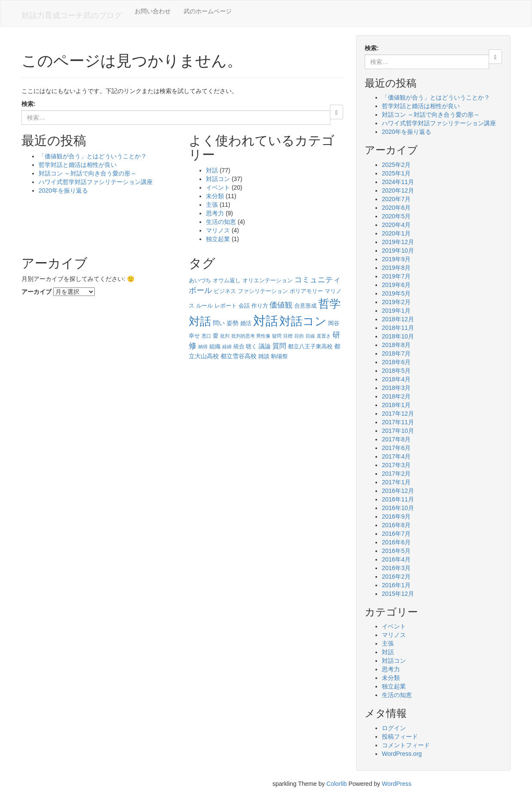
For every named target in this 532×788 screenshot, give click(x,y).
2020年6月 (396, 208)
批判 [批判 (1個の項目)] (225, 336)
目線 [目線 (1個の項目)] (310, 336)
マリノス (218, 230)
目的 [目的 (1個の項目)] (299, 336)
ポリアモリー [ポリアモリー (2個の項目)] (306, 291)
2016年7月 (396, 534)
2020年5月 (396, 216)
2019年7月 (396, 276)
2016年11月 (398, 499)
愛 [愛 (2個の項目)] (216, 336)
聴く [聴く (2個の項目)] (251, 346)
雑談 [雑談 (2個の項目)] (264, 356)
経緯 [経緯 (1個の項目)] (227, 347)
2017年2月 (396, 474)
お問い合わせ (153, 11)
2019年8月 (396, 268)
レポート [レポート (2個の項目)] (226, 306)
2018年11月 (398, 328)
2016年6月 (396, 542)
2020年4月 (396, 225)
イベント (218, 187)
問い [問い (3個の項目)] (219, 323)
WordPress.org (402, 754)
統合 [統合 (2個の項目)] (239, 346)
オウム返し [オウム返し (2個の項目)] (227, 280)
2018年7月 (396, 353)
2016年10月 (398, 508)
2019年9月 (396, 259)
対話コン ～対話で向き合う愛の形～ (88, 173)
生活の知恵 (221, 222)
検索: (29, 104)
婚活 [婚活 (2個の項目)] (246, 323)
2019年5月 (396, 293)
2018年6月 (396, 362)
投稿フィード (400, 737)
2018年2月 (396, 396)
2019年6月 (396, 285)
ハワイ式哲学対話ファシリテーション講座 (96, 182)
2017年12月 (398, 414)
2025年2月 (396, 165)
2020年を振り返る (63, 190)
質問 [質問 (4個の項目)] (279, 346)
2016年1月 (396, 585)
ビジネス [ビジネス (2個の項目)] (225, 291)
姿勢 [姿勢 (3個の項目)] (233, 323)
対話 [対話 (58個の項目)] (266, 321)
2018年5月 (396, 371)
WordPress (397, 784)
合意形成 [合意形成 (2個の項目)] (305, 306)
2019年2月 (396, 302)
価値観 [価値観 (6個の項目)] (281, 305)
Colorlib (337, 784)
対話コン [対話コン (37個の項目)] (303, 321)
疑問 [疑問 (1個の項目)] (277, 336)
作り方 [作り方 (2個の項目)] (260, 306)
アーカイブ (36, 292)
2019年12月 (398, 242)
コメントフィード (406, 745)
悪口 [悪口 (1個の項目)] (206, 336)
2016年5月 (396, 551)
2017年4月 (396, 456)
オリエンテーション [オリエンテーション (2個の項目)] (268, 280)
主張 (212, 205)
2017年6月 (396, 448)
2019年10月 (398, 251)
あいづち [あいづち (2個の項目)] (200, 280)
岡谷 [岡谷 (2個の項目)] (334, 323)
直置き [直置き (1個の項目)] (324, 336)
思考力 (215, 213)
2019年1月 (396, 311)
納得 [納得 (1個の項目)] (203, 347)
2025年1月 (396, 173)
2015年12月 (398, 594)
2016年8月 (396, 525)
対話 (212, 170)
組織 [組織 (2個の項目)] (215, 346)
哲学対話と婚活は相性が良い (78, 165)
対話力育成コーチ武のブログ (72, 15)
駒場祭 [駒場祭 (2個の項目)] (280, 356)
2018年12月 (398, 319)
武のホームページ (208, 11)
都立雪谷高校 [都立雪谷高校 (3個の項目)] (239, 356)
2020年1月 (396, 233)
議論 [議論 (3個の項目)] (265, 346)
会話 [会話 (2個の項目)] (244, 306)
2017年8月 (396, 439)
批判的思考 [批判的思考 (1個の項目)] (243, 336)
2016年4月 (396, 559)
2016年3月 (396, 568)
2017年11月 (398, 422)
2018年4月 (396, 379)
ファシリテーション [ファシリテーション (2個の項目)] (263, 291)
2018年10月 (398, 336)
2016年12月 (398, 491)
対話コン (218, 179)
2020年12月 (398, 190)
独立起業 (218, 239)
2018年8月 (396, 345)
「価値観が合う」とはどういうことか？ (93, 156)
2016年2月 (396, 577)
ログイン (394, 728)
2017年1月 (396, 482)
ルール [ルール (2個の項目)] (204, 306)
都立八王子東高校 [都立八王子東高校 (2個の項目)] (310, 346)
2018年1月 (396, 405)
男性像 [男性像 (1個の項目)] (263, 336)
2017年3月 (396, 465)
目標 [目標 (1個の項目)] (288, 336)
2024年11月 (398, 182)
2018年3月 (396, 388)
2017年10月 (398, 431)
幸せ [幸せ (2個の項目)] (194, 336)
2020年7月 (396, 199)
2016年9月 (396, 516)
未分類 (215, 196)
